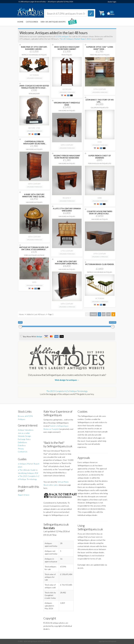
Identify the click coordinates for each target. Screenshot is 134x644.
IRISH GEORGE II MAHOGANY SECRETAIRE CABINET (67, 48)
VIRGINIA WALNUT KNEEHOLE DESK (67, 104)
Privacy (21, 449)
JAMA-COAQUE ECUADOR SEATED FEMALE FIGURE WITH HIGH (34, 87)
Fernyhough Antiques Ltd (100, 163)
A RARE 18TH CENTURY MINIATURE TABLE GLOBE (34, 195)
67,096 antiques (62, 36)
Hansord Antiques (67, 111)
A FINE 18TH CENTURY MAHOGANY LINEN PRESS (67, 263)
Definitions (22, 442)
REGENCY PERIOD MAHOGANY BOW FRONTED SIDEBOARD (67, 157)
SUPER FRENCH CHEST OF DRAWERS (100, 157)
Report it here (24, 495)
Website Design (24, 436)
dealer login (112, 2)
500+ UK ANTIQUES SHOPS (53, 22)
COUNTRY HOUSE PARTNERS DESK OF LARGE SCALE (100, 212)
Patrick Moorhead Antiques (34, 55)
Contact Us (23, 452)
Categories (32, 22)
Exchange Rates (24, 439)
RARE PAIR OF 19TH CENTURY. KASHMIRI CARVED (34, 48)
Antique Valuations (26, 430)
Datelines (22, 445)
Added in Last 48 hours (36, 314)
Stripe (39, 336)
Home (20, 22)
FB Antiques (67, 55)
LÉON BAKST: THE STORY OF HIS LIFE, (100, 101)
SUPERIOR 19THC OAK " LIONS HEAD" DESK (100, 48)
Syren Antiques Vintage (34, 255)
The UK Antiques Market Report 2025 (75, 39)
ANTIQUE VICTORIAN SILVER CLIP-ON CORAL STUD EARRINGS (34, 248)
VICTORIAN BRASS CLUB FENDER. (100, 264)
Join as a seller (24, 433)
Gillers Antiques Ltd (100, 108)
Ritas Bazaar (34, 94)
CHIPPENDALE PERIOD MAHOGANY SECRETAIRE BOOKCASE (34, 144)
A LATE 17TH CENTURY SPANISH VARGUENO (67, 210)
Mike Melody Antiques (100, 55)
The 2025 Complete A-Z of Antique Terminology (67, 391)
